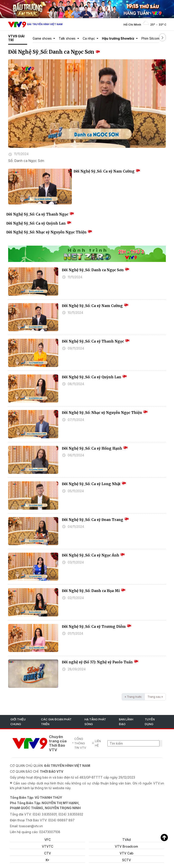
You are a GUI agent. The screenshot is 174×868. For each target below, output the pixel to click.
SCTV (127, 860)
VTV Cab (127, 853)
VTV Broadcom (126, 846)
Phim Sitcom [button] (151, 38)
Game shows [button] (43, 38)
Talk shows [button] (68, 38)
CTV (48, 853)
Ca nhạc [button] (89, 38)
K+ (48, 860)
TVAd (127, 840)
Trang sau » (155, 697)
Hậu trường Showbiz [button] (118, 38)
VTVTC (48, 846)
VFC (48, 840)
